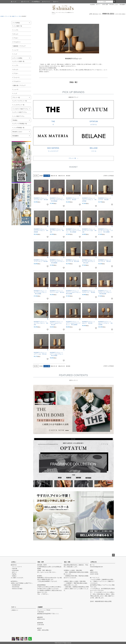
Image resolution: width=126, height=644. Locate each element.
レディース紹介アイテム (20, 112)
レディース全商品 (17, 58)
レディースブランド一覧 (20, 101)
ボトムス (16, 34)
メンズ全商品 (16, 23)
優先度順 (68, 176)
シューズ (16, 50)
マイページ (46, 2)
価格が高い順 (61, 176)
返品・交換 (67, 562)
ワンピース (16, 77)
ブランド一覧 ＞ (73, 158)
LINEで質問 (105, 5)
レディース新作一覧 (19, 61)
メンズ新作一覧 (18, 26)
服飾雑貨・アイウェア (19, 46)
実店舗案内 (123, 5)
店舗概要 (40, 607)
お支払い (14, 562)
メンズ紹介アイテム (19, 116)
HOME (2, 16)
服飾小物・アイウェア (19, 85)
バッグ (15, 54)
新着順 (41, 176)
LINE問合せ (36, 2)
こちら (45, 572)
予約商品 (15, 120)
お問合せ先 (94, 562)
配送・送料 (41, 562)
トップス (16, 30)
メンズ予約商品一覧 (19, 128)
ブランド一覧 (8, 16)
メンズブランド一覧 (19, 105)
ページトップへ (113, 555)
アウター (16, 38)
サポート (14, 607)
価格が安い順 (54, 176)
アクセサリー (17, 42)
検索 (114, 2)
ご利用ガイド (15, 610)
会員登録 (93, 5)
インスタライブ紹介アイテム (20, 109)
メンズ (14, 2)
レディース (25, 2)
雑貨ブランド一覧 (16, 16)
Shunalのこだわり (114, 5)
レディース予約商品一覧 (20, 124)
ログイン (99, 5)
